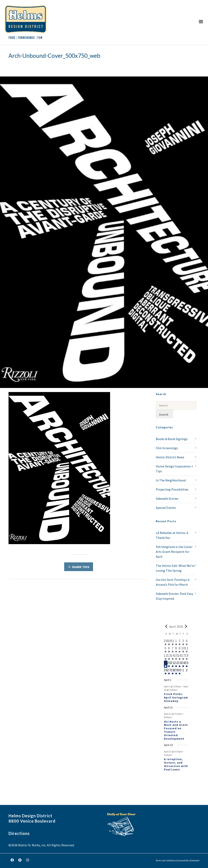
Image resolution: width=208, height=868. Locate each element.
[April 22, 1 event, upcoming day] (176, 664)
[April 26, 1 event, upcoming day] (166, 671)
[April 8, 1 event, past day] (176, 650)
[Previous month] (166, 626)
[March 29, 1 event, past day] (166, 642)
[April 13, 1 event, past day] (169, 657)
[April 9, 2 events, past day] (180, 650)
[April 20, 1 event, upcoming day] (169, 664)
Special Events (166, 508)
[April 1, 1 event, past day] (176, 642)
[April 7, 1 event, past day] (173, 650)
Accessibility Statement (188, 860)
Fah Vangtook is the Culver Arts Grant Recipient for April (174, 552)
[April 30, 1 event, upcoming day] (180, 671)
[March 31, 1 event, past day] (173, 642)
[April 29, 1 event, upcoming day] (176, 671)
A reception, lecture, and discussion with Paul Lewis (176, 764)
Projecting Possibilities (172, 489)
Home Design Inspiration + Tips (174, 469)
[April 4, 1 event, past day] (187, 642)
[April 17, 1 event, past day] (183, 657)
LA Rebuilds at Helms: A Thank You (172, 535)
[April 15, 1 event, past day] (176, 657)
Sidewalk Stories (167, 498)
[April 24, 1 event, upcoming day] (183, 664)
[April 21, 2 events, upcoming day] (173, 664)
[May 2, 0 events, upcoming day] (187, 671)
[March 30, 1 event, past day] (169, 642)
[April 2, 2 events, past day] (180, 642)
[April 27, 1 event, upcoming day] (169, 671)
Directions (19, 833)
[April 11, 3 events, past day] (187, 650)
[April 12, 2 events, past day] (166, 657)
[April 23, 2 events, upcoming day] (180, 664)
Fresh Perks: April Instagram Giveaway (176, 697)
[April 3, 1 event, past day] (183, 642)
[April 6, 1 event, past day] (169, 650)
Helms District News (170, 457)
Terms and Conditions (166, 860)
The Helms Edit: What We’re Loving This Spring (175, 568)
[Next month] (186, 626)
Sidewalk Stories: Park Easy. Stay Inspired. (175, 596)
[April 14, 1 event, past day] (173, 657)
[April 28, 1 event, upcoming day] (173, 671)
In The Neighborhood (171, 480)
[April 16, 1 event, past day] (180, 657)
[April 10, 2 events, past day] (183, 650)
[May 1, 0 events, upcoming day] (183, 671)
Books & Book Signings (172, 439)
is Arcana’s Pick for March (173, 582)
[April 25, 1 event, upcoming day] (187, 664)
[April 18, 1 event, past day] (187, 657)
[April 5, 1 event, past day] (166, 650)
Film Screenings (167, 448)
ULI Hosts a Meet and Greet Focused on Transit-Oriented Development (176, 730)
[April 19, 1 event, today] (166, 664)
